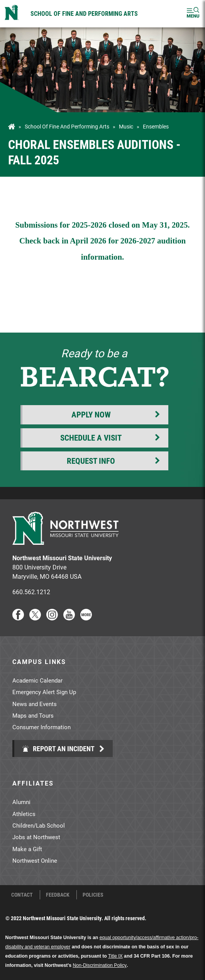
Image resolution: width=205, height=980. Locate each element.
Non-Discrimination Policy (99, 965)
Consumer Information (42, 727)
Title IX (115, 956)
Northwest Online (35, 860)
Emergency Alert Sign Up (44, 692)
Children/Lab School (39, 825)
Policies (93, 895)
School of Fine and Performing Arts (84, 13)
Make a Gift (27, 849)
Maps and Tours (33, 715)
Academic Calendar (37, 680)
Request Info (91, 461)
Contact (22, 895)
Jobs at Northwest (36, 837)
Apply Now (91, 414)
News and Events (35, 704)
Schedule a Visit (91, 438)
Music (126, 127)
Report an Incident (58, 749)
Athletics (24, 814)
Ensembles (156, 127)
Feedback (58, 895)
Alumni (21, 802)
